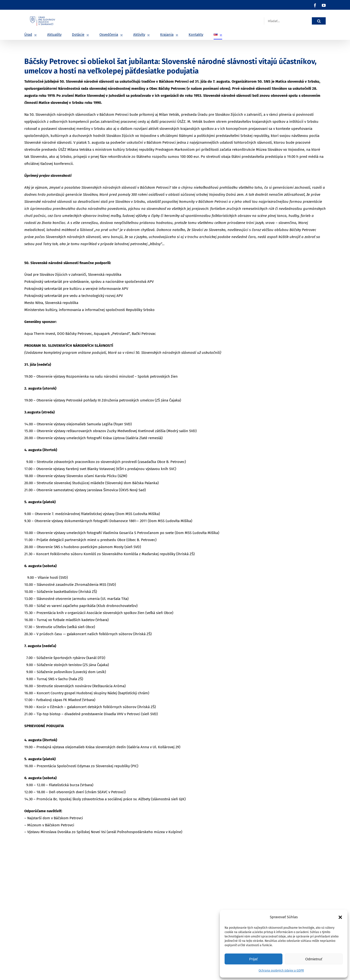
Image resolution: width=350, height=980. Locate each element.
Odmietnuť (314, 959)
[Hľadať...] (288, 21)
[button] (340, 917)
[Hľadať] (319, 21)
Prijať (254, 959)
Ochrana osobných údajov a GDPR (281, 971)
